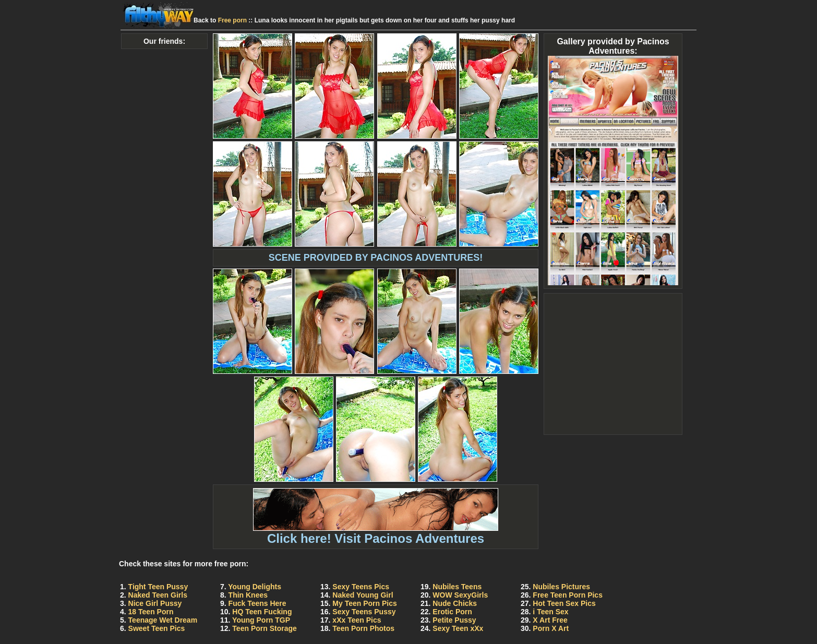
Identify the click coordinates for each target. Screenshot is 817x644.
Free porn (232, 20)
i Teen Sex (550, 612)
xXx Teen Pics (357, 620)
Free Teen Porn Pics (568, 595)
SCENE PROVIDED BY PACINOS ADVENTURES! (376, 258)
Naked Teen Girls (158, 595)
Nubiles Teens (457, 587)
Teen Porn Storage (264, 628)
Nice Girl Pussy (155, 603)
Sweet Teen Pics (157, 628)
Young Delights (255, 587)
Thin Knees (248, 595)
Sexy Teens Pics (361, 587)
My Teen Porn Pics (364, 603)
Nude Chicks (455, 603)
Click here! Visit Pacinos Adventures (376, 533)
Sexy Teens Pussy (364, 612)
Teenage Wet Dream (163, 620)
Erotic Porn (452, 612)
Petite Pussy (454, 620)
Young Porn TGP (261, 620)
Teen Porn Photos (363, 628)
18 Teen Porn (151, 612)
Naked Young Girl (363, 595)
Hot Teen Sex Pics (564, 603)
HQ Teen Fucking (262, 612)
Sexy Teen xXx (458, 628)
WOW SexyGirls (460, 595)
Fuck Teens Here (257, 603)
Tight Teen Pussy (158, 587)
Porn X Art (551, 628)
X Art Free (550, 620)
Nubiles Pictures (561, 587)
